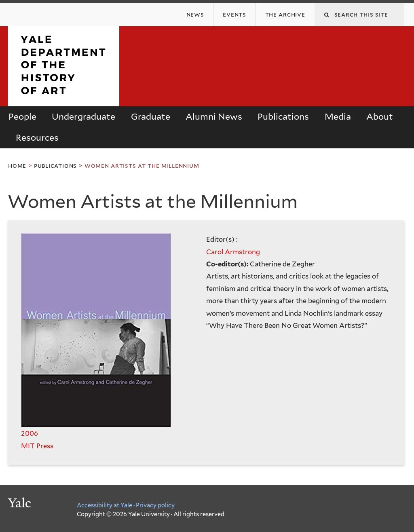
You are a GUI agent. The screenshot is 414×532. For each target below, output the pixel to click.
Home (17, 166)
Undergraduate (83, 117)
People (22, 117)
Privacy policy (155, 505)
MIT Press (37, 446)
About (380, 117)
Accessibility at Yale (105, 505)
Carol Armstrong (233, 252)
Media (338, 117)
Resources (37, 138)
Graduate (151, 117)
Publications (283, 117)
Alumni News (214, 117)
